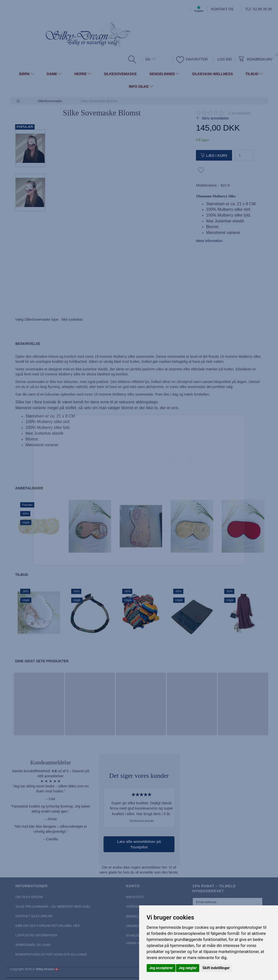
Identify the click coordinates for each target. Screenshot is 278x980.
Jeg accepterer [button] (161, 968)
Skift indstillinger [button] (216, 968)
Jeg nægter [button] (188, 968)
